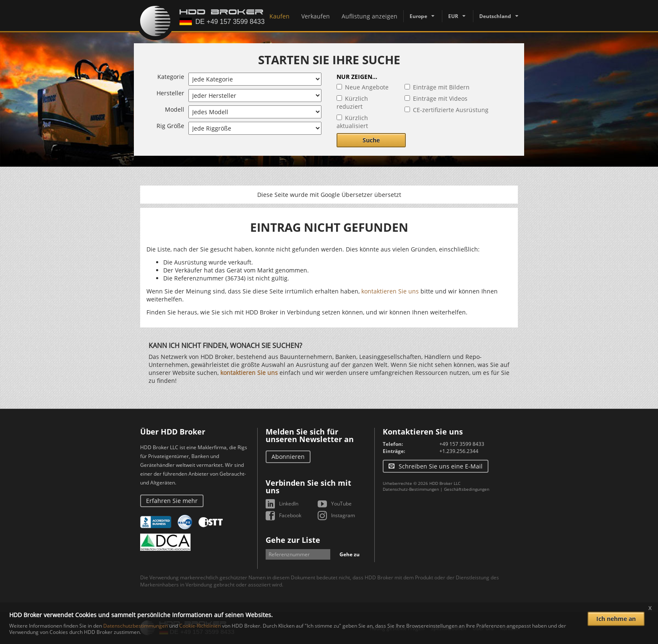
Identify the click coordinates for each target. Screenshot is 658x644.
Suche (371, 140)
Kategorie (171, 77)
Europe (418, 16)
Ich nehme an (616, 619)
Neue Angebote (367, 87)
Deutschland (495, 16)
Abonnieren (288, 457)
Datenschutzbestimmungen (136, 626)
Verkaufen (316, 16)
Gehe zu (350, 554)
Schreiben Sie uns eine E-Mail (441, 466)
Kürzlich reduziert (352, 102)
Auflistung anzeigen (369, 16)
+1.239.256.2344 (459, 451)
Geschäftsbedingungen (467, 489)
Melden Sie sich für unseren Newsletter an (310, 435)
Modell (175, 109)
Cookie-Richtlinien (200, 626)
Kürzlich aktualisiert (352, 122)
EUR (453, 16)
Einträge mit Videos (440, 98)
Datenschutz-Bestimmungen (411, 489)
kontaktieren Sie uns (390, 291)
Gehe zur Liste (293, 540)
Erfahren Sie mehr (172, 501)
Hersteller (170, 93)
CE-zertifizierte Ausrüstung (451, 110)
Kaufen (279, 16)
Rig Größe (170, 126)
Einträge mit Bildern (441, 87)
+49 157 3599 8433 (462, 444)
